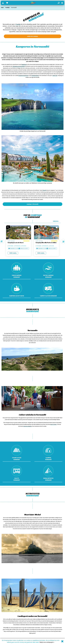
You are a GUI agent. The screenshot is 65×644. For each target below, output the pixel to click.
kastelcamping (35, 76)
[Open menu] (62, 3)
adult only (55, 76)
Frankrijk (7, 8)
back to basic (53, 424)
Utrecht (44, 190)
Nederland (24, 64)
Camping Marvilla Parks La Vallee (46, 243)
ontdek (32, 36)
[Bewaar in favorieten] (29, 228)
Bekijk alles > (56, 221)
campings (32, 204)
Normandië (13, 241)
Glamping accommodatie (19, 66)
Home (2, 8)
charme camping (27, 426)
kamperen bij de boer (23, 76)
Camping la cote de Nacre (16, 243)
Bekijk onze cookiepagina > (47, 642)
